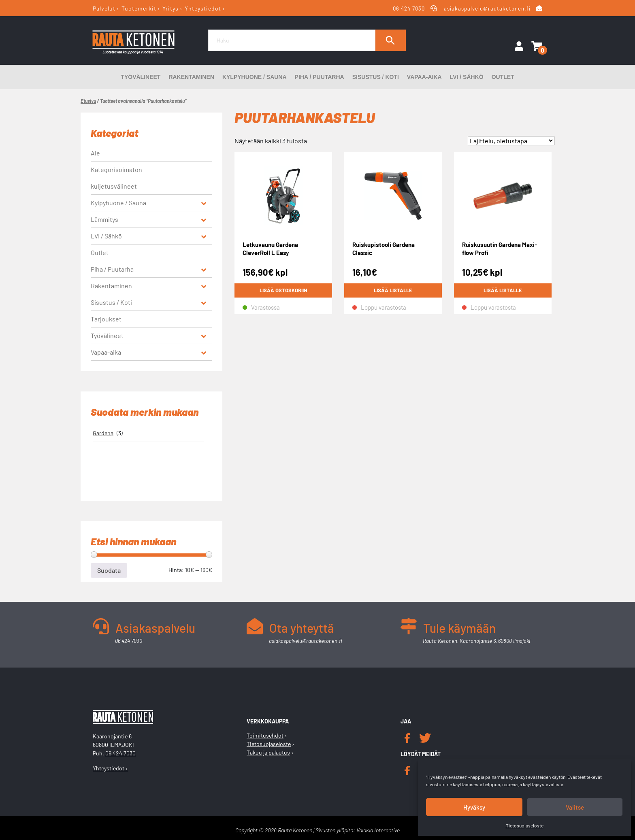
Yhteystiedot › (110, 768)
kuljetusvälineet (114, 186)
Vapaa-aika (424, 77)
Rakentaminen (191, 77)
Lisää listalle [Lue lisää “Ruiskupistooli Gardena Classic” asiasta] (393, 291)
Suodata (109, 570)
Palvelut (104, 8)
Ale (95, 153)
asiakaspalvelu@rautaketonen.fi (487, 9)
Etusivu (88, 101)
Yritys (170, 8)
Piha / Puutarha (320, 77)
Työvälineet (141, 77)
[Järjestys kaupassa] (511, 141)
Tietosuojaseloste (525, 825)
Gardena (103, 433)
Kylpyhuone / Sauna (255, 77)
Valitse (575, 807)
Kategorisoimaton (116, 169)
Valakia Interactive (378, 830)
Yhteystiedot (203, 8)
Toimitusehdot (265, 735)
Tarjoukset (106, 319)
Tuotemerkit (139, 8)
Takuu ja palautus (268, 752)
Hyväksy (474, 807)
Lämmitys (104, 219)
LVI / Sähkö (467, 77)
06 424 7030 (409, 9)
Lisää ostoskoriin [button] (283, 291)
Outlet (503, 77)
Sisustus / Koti (376, 77)
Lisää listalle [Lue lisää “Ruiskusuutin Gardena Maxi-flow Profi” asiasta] (503, 291)
